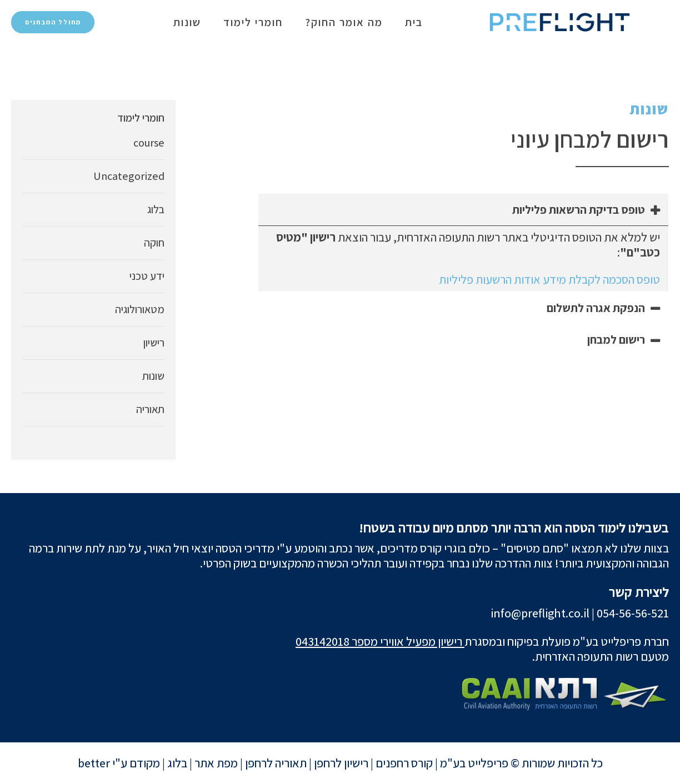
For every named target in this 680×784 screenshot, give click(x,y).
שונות (187, 22)
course (149, 143)
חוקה (154, 243)
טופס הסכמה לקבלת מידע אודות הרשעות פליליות (549, 279)
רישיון (154, 343)
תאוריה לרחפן (276, 763)
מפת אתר (216, 763)
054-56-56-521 (633, 613)
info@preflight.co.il (540, 613)
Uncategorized (129, 176)
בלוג (156, 209)
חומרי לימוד (253, 22)
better (94, 763)
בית (414, 22)
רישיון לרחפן (341, 763)
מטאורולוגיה (140, 309)
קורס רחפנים (404, 763)
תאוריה (150, 409)
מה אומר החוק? (344, 22)
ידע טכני (147, 276)
